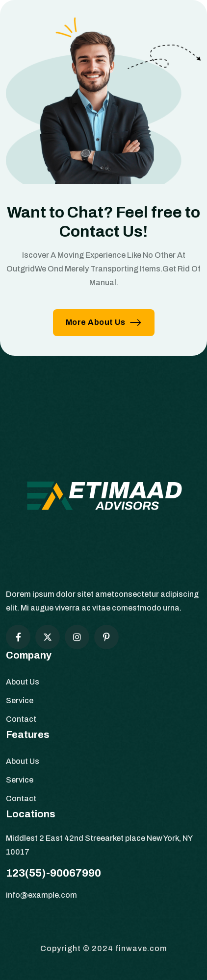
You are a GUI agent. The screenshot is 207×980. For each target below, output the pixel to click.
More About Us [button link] (104, 322)
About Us (23, 682)
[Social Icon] (18, 637)
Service (20, 700)
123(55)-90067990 (53, 873)
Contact (21, 719)
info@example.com (41, 895)
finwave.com (141, 948)
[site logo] (103, 500)
